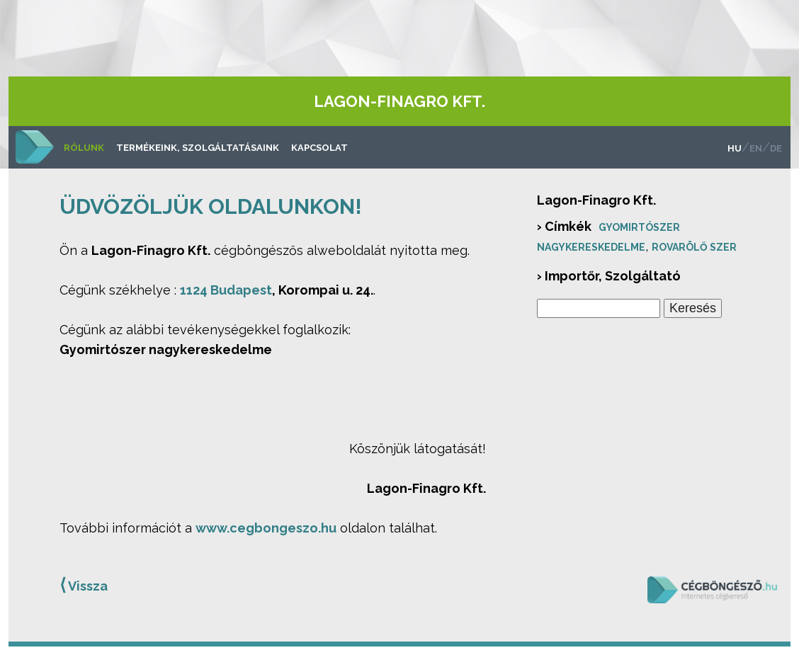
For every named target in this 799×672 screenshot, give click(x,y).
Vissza (84, 585)
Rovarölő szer (694, 247)
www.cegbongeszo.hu (266, 528)
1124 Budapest (226, 290)
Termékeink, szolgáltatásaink (198, 148)
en (756, 148)
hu (735, 148)
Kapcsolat (319, 148)
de (776, 148)
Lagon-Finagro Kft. (399, 101)
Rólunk (84, 148)
